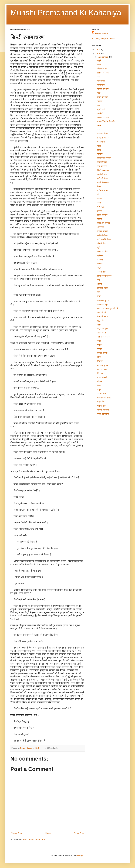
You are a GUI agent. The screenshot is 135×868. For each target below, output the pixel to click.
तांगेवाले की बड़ (103, 191)
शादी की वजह (102, 174)
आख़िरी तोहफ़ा (103, 235)
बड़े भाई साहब (102, 162)
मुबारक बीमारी (102, 353)
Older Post (79, 833)
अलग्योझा (101, 227)
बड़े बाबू (100, 260)
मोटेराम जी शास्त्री (104, 158)
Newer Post (16, 833)
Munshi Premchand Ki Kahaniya (66, 13)
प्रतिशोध (101, 256)
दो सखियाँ (101, 85)
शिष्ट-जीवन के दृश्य (104, 276)
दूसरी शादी (101, 109)
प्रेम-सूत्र (101, 207)
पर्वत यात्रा (101, 142)
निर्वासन (100, 361)
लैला (99, 357)
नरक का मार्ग (102, 377)
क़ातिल (100, 219)
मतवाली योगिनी (103, 134)
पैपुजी (99, 61)
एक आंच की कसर (104, 398)
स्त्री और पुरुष (103, 329)
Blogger (80, 855)
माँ (98, 195)
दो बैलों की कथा (103, 410)
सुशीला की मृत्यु (103, 89)
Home (48, 833)
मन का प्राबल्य (103, 231)
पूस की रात (101, 406)
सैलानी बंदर (102, 243)
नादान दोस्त (102, 272)
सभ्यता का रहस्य (103, 117)
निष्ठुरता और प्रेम (104, 138)
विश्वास (100, 264)
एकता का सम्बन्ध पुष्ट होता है (108, 308)
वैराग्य (99, 186)
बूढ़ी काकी (101, 81)
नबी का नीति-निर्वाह (104, 239)
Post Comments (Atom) (34, 840)
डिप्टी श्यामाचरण (103, 170)
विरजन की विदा (103, 73)
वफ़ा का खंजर (102, 369)
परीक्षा (99, 345)
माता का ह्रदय (103, 365)
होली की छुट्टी (103, 288)
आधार (100, 284)
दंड (99, 280)
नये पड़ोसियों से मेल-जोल (106, 121)
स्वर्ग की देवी (102, 312)
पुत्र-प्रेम (101, 321)
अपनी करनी (102, 333)
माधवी (99, 199)
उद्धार (99, 390)
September (103, 57)
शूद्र (99, 325)
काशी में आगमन (103, 182)
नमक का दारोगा (103, 414)
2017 (98, 53)
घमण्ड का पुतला (103, 300)
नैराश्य (100, 349)
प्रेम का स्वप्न (102, 166)
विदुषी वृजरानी (102, 215)
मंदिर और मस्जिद (104, 223)
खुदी (99, 247)
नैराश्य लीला (102, 394)
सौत (99, 93)
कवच (99, 126)
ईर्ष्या (99, 105)
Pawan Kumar (102, 33)
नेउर (99, 341)
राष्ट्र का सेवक (103, 251)
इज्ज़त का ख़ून (103, 304)
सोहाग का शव (102, 69)
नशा (99, 130)
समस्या (100, 101)
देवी (99, 77)
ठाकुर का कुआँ (103, 97)
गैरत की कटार (103, 316)
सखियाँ (100, 154)
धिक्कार (100, 373)
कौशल (100, 381)
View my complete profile (104, 39)
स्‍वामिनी (100, 113)
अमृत (99, 268)
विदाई (99, 150)
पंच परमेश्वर (102, 402)
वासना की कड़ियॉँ (104, 337)
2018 (98, 49)
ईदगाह (100, 211)
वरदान (100, 203)
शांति (99, 146)
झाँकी (99, 65)
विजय (99, 386)
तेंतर (99, 296)
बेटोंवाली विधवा (103, 178)
